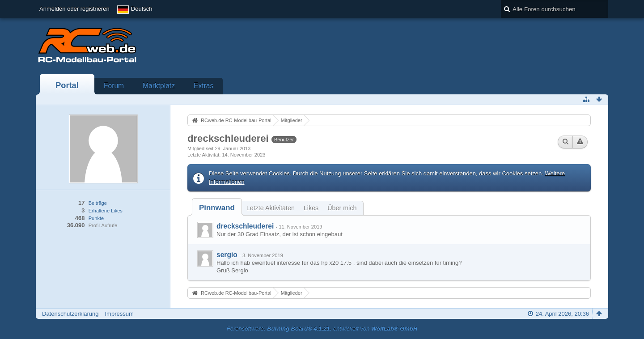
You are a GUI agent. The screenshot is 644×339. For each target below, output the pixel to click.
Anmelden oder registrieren (74, 9)
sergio (227, 255)
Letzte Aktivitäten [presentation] (271, 208)
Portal (67, 85)
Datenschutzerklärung (70, 314)
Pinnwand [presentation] (217, 208)
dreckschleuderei (245, 226)
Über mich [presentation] (342, 208)
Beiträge (98, 203)
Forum (114, 86)
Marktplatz (159, 86)
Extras (203, 86)
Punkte (96, 218)
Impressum (119, 314)
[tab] (217, 208)
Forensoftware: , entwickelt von (322, 328)
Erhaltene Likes (106, 211)
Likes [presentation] (311, 208)
